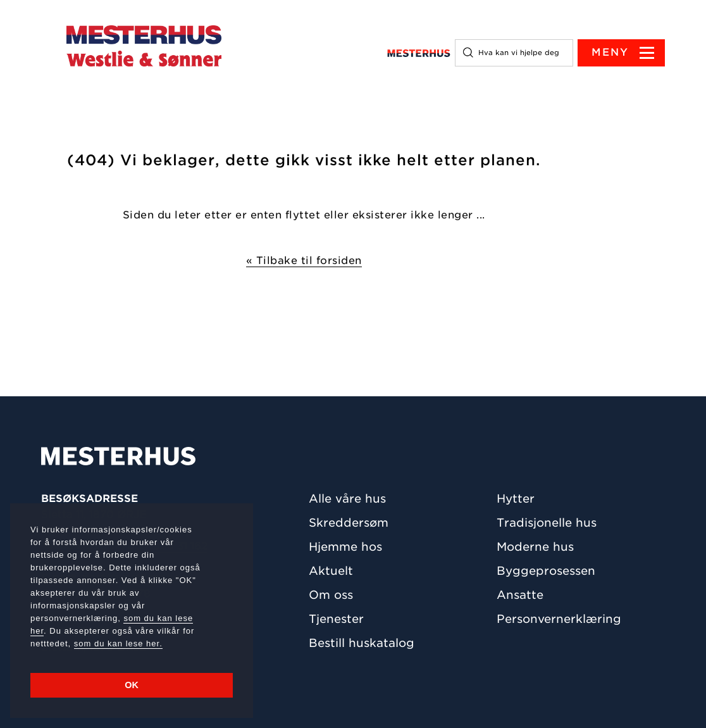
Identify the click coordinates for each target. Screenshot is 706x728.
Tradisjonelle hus (547, 523)
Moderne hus (535, 547)
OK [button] (132, 685)
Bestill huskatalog (362, 643)
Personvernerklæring (559, 619)
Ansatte (520, 595)
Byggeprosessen (546, 571)
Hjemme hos (345, 547)
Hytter (516, 499)
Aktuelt (331, 571)
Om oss (331, 595)
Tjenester (336, 619)
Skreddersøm (349, 523)
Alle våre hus (347, 499)
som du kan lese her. (118, 643)
